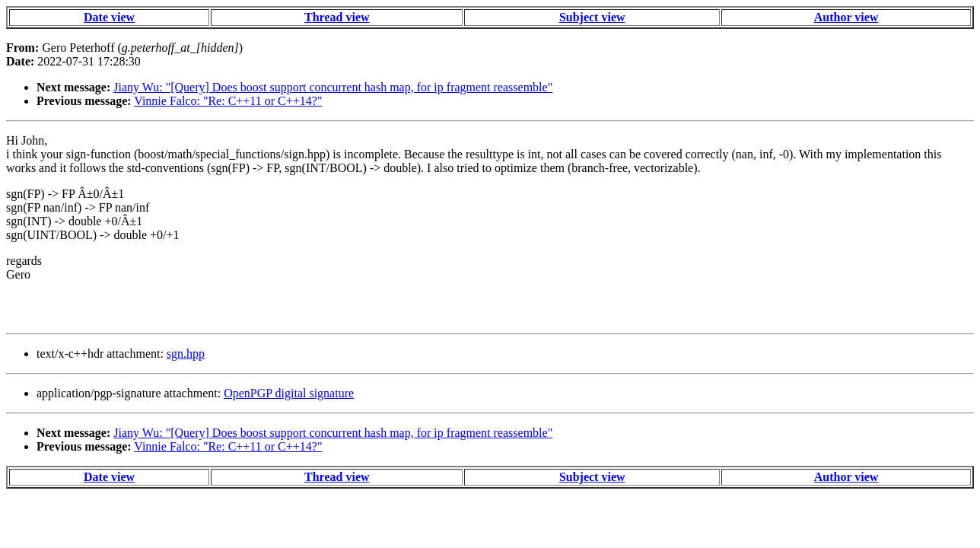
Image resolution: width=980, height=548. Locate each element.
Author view (846, 17)
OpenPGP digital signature (289, 393)
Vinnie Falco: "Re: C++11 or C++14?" (228, 101)
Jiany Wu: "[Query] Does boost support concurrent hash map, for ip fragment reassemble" (333, 87)
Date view (109, 17)
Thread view (337, 17)
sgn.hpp (186, 354)
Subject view (592, 17)
